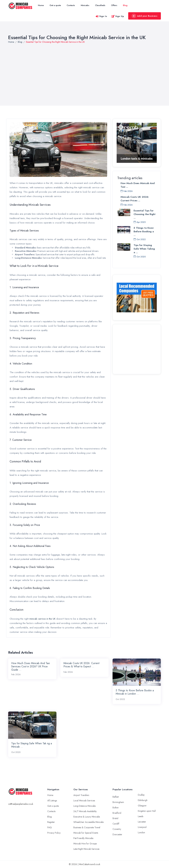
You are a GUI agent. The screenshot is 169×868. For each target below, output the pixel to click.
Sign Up (118, 16)
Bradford (117, 813)
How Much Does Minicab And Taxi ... (138, 185)
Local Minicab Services (84, 801)
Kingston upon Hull (147, 811)
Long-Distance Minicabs (84, 806)
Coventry (117, 829)
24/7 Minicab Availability (85, 811)
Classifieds (100, 5)
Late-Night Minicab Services (86, 849)
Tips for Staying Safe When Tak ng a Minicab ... (32, 745)
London (141, 832)
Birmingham (118, 802)
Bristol (115, 818)
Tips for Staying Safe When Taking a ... (144, 249)
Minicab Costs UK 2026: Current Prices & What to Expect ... (81, 665)
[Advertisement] (137, 349)
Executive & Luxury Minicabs (87, 817)
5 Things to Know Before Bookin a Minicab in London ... (135, 692)
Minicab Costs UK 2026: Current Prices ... (135, 199)
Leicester (142, 822)
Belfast (116, 797)
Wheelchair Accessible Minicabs (88, 822)
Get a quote (55, 5)
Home (41, 5)
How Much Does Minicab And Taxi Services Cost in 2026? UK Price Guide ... (31, 666)
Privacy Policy (54, 833)
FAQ (50, 827)
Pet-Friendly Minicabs (83, 838)
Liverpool (142, 827)
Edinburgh (143, 800)
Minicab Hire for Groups (85, 844)
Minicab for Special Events (86, 833)
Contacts (71, 5)
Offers (114, 5)
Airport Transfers (81, 795)
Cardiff (116, 824)
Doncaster (117, 834)
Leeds (141, 816)
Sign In (101, 16)
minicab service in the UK (42, 619)
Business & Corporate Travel (87, 827)
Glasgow (142, 806)
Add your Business (144, 16)
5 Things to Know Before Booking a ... (144, 231)
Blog (125, 5)
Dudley (141, 795)
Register (51, 822)
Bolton (116, 808)
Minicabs (85, 5)
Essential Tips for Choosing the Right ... (145, 214)
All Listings (52, 801)
